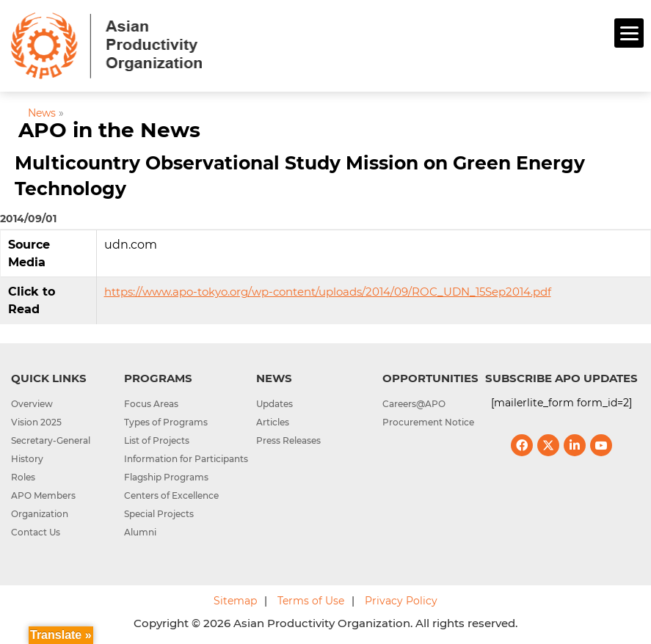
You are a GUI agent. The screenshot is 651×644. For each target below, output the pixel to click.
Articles (273, 422)
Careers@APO (414, 404)
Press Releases (288, 440)
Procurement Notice (428, 422)
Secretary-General (51, 440)
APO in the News (109, 130)
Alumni (140, 532)
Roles (23, 477)
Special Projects (159, 514)
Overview (32, 404)
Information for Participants (186, 459)
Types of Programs (166, 422)
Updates (274, 404)
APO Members (43, 495)
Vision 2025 (36, 422)
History (27, 459)
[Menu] (629, 33)
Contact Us (36, 532)
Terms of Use (311, 601)
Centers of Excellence (171, 495)
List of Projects (157, 440)
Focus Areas (151, 404)
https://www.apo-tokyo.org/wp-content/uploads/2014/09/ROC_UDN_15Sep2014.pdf (328, 292)
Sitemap (235, 601)
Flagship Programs (166, 477)
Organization (40, 514)
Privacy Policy (401, 601)
